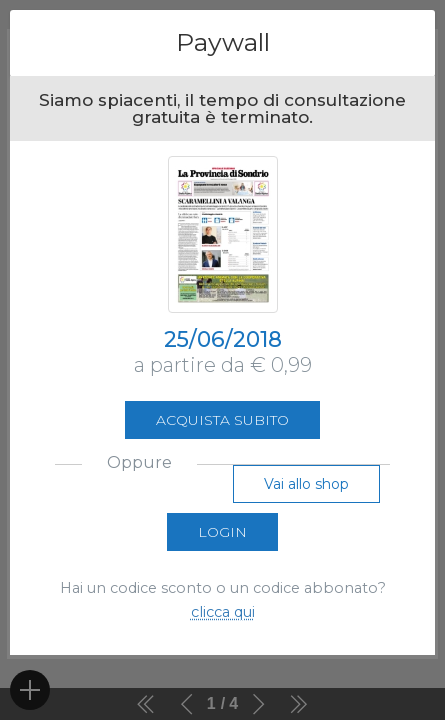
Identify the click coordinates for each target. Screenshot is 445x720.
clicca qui (223, 612)
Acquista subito (222, 420)
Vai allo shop (306, 484)
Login (222, 532)
